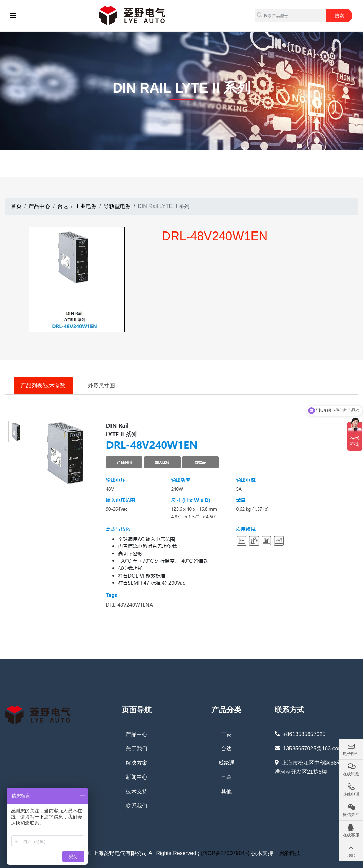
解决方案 (137, 763)
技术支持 (137, 792)
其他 (226, 792)
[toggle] (13, 16)
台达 (226, 749)
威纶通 (226, 763)
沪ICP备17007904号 (225, 853)
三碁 (226, 777)
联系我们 (137, 806)
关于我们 (137, 749)
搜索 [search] (339, 16)
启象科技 (289, 853)
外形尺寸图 (101, 386)
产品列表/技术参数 (43, 386)
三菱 (226, 734)
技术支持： (264, 853)
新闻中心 (137, 777)
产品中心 (137, 734)
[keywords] (291, 16)
